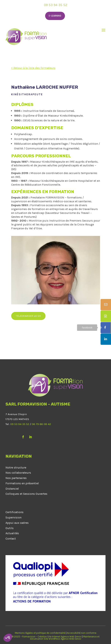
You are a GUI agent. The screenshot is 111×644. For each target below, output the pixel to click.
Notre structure (16, 467)
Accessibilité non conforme (82, 633)
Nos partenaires (16, 478)
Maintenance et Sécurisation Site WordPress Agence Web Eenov (65, 638)
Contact (11, 539)
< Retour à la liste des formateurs (33, 68)
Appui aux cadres (17, 523)
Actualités (12, 533)
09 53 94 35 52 (56, 5)
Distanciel (12, 489)
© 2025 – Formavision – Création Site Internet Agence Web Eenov (47, 637)
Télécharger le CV (28, 316)
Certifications (14, 512)
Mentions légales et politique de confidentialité (40, 633)
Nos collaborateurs (18, 473)
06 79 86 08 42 (41, 424)
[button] (8, 638)
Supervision (13, 517)
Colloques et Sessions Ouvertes (26, 494)
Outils (10, 528)
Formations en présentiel (22, 483)
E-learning (55, 16)
